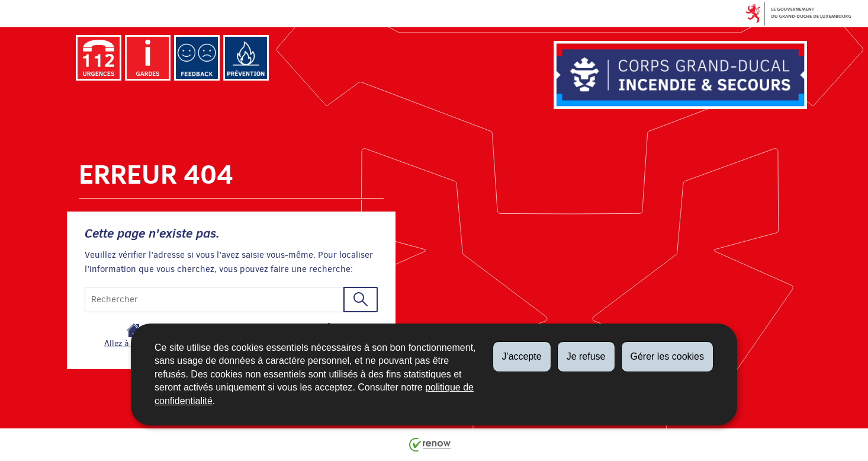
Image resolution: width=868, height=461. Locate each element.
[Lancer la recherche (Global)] (361, 300)
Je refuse (586, 356)
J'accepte (522, 356)
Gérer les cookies (668, 356)
